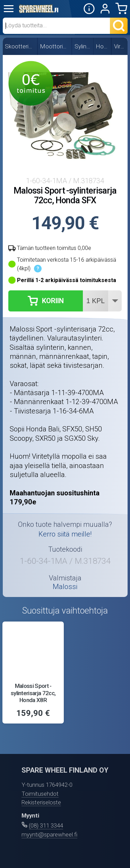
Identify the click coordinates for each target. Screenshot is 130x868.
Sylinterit (83, 46)
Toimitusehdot (40, 794)
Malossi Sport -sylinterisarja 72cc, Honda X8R (33, 693)
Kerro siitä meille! (65, 534)
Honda (103, 46)
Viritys (120, 46)
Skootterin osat (20, 46)
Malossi (65, 587)
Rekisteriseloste (41, 802)
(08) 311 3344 (46, 825)
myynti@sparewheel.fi (49, 834)
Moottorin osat (55, 46)
